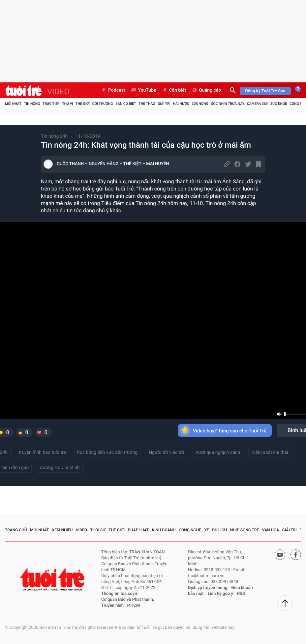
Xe (206, 530)
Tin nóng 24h (54, 136)
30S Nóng (200, 104)
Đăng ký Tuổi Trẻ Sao (265, 91)
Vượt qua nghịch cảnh (218, 453)
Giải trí (164, 104)
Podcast (113, 90)
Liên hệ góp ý (220, 594)
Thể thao (147, 104)
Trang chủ (16, 530)
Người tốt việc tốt (166, 453)
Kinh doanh (164, 530)
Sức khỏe (279, 104)
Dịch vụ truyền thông (208, 588)
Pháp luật (138, 530)
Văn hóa (271, 530)
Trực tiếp (51, 104)
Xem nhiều (62, 530)
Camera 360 (257, 104)
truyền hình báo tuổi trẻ (42, 453)
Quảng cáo (206, 90)
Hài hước (181, 104)
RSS (241, 594)
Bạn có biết (126, 104)
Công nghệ (190, 530)
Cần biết (174, 90)
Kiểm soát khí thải (270, 453)
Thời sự (98, 530)
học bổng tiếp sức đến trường (107, 453)
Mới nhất (13, 104)
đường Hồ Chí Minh (60, 468)
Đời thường (103, 104)
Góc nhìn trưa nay (228, 104)
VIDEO (58, 92)
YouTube (143, 90)
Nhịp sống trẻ (245, 530)
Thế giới (83, 104)
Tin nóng (32, 104)
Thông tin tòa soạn (119, 594)
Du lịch (219, 530)
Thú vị (67, 104)
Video (81, 530)
